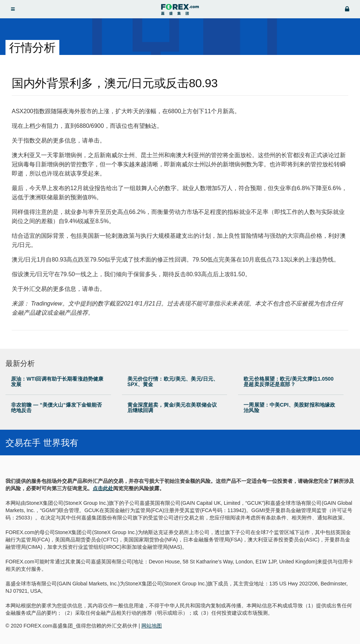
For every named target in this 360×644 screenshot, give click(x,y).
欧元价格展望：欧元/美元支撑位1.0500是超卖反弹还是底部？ (289, 382)
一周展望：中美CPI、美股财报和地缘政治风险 (289, 408)
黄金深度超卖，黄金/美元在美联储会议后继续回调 (172, 408)
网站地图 (152, 626)
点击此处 (103, 488)
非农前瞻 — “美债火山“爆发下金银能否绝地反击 (57, 408)
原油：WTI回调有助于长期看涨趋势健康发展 (57, 382)
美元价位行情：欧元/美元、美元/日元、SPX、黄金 (173, 382)
